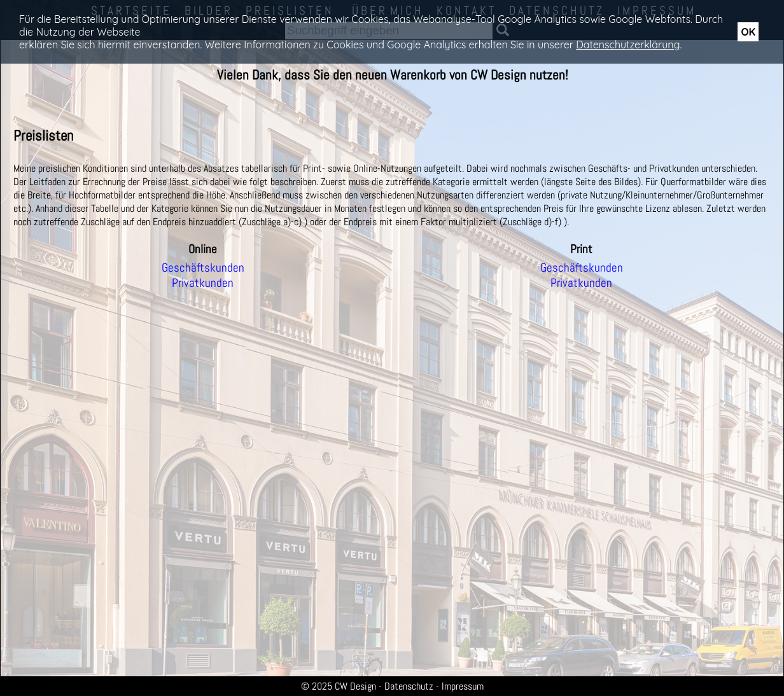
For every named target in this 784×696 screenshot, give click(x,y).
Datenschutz (409, 686)
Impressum (463, 686)
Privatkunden (203, 283)
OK (748, 32)
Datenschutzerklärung (628, 45)
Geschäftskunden (203, 268)
